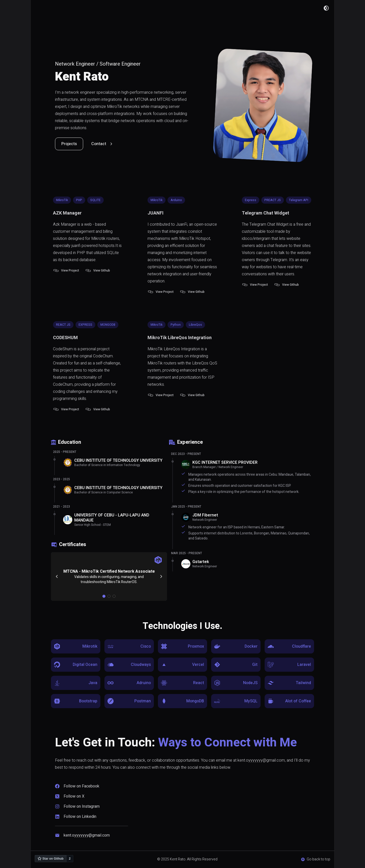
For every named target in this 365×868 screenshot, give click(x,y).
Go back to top (316, 859)
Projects (69, 144)
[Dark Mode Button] (326, 8)
